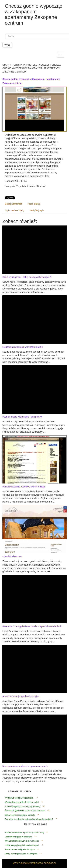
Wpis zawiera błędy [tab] (15, 210)
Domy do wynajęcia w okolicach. (19, 837)
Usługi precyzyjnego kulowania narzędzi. (22, 845)
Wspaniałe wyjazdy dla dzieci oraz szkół (22, 802)
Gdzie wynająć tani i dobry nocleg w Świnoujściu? (27, 277)
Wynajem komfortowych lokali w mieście (22, 841)
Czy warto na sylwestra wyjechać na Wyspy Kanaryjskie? (29, 819)
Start (6, 65)
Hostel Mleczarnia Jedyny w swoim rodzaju (24, 487)
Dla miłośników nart (12, 556)
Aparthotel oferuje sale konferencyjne (21, 696)
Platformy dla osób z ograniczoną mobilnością (24, 832)
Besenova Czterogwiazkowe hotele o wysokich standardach (32, 626)
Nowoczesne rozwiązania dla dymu (20, 849)
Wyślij (7, 45)
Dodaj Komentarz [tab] (14, 204)
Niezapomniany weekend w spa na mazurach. (25, 766)
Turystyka (19, 65)
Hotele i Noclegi (39, 65)
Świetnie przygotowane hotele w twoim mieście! (25, 811)
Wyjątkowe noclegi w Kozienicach (19, 798)
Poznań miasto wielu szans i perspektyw (22, 417)
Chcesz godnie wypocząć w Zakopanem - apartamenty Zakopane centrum (32, 68)
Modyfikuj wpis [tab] (37, 210)
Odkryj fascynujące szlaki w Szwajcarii (21, 854)
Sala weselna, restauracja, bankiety (20, 815)
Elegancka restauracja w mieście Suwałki (23, 347)
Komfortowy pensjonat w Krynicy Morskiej (22, 807)
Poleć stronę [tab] (34, 204)
